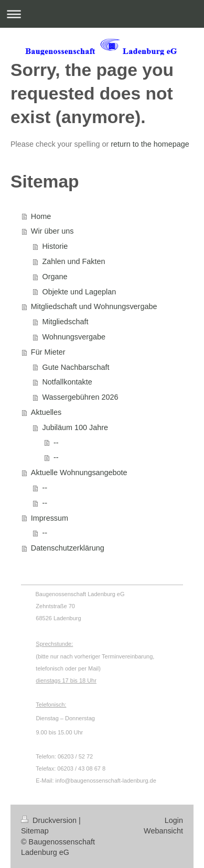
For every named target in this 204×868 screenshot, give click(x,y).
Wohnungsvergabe (74, 337)
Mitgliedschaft (65, 322)
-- (56, 443)
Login (174, 820)
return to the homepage (150, 144)
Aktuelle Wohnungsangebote (79, 473)
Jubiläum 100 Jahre (75, 427)
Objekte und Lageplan (79, 292)
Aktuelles (46, 412)
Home (41, 216)
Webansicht (163, 831)
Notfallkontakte (67, 382)
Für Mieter (48, 352)
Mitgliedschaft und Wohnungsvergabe (94, 306)
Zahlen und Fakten (73, 261)
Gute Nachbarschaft (76, 367)
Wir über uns (52, 231)
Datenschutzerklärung (68, 548)
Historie (55, 246)
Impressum (50, 518)
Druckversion (50, 820)
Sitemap (35, 831)
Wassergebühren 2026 (80, 397)
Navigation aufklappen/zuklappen (102, 14)
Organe (55, 277)
